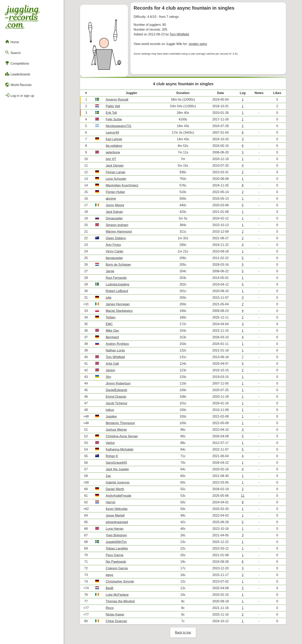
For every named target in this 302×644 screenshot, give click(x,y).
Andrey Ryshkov (117, 344)
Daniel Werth (115, 489)
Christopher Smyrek (120, 581)
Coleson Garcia (117, 568)
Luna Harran (114, 529)
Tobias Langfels (117, 548)
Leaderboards (17, 74)
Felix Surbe (114, 119)
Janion (110, 370)
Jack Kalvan (114, 212)
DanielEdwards (116, 390)
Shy (108, 377)
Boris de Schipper (118, 265)
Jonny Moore (115, 205)
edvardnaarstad (117, 522)
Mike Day (112, 331)
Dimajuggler (114, 218)
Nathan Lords (115, 350)
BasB (109, 588)
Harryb (110, 502)
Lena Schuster (116, 179)
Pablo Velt (113, 106)
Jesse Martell (115, 515)
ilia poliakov (114, 146)
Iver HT (111, 159)
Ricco (110, 608)
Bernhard (112, 337)
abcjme (111, 199)
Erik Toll (111, 113)
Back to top (183, 632)
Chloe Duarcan (116, 621)
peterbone (113, 152)
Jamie (110, 271)
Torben (110, 317)
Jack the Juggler (117, 469)
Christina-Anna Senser (122, 436)
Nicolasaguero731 (118, 126)
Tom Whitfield (179, 34)
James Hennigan (118, 304)
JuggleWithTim (116, 542)
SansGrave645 (116, 463)
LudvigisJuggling (117, 284)
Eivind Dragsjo (116, 397)
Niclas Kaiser (115, 614)
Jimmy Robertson (118, 383)
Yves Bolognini (116, 535)
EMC (109, 324)
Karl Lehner (114, 139)
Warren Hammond (119, 232)
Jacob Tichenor (116, 403)
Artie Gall (112, 364)
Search (13, 52)
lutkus (110, 410)
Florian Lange (115, 172)
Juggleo (111, 416)
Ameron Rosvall (117, 100)
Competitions (17, 63)
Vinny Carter (114, 251)
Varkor (110, 443)
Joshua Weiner (116, 430)
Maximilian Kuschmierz (122, 185)
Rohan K (112, 456)
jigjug (109, 575)
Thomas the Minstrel (120, 601)
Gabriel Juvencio (117, 482)
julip (108, 298)
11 (243, 496)
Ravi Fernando (116, 278)
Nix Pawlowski (116, 562)
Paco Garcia (114, 555)
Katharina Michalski (119, 449)
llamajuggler (114, 258)
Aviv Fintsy (113, 245)
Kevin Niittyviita (116, 509)
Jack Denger (115, 166)
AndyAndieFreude (118, 496)
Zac (108, 476)
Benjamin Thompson (120, 423)
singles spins (198, 44)
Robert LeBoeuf (117, 291)
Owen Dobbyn (116, 238)
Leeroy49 (112, 133)
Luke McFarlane (117, 595)
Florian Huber (115, 192)
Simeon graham (117, 225)
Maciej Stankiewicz (119, 311)
